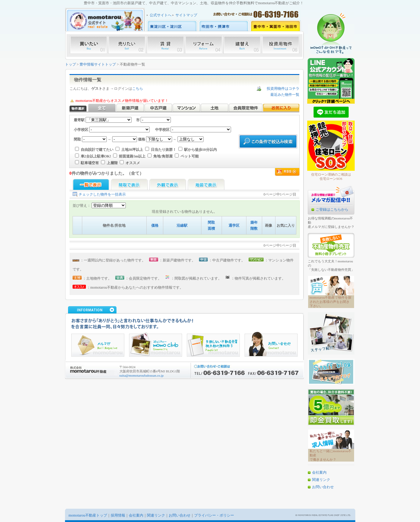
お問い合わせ (323, 487)
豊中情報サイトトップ (98, 64)
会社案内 (319, 472)
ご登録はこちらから (332, 209)
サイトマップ (186, 15)
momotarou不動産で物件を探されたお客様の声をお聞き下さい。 (331, 302)
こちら (138, 89)
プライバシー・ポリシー (214, 515)
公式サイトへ (161, 15)
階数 (254, 229)
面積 (211, 229)
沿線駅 (182, 225)
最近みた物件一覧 (285, 95)
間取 (211, 222)
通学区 (234, 225)
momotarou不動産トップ (88, 515)
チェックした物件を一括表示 (102, 194)
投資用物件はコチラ (283, 89)
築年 (254, 222)
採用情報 (118, 515)
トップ (70, 64)
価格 (155, 225)
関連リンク (321, 480)
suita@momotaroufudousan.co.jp (142, 375)
